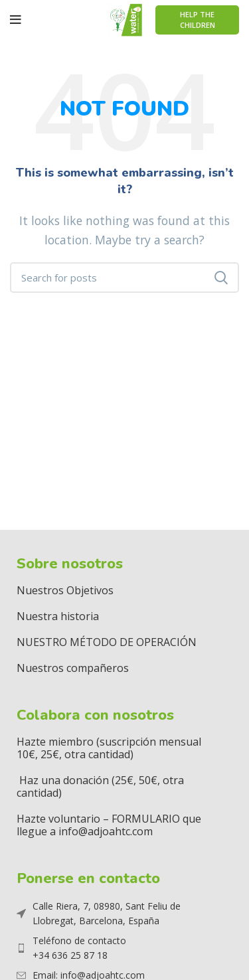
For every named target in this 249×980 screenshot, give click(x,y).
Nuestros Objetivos (65, 590)
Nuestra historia (58, 616)
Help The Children (198, 20)
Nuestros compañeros (73, 668)
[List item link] (116, 948)
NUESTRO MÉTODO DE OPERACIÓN (107, 642)
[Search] (124, 278)
